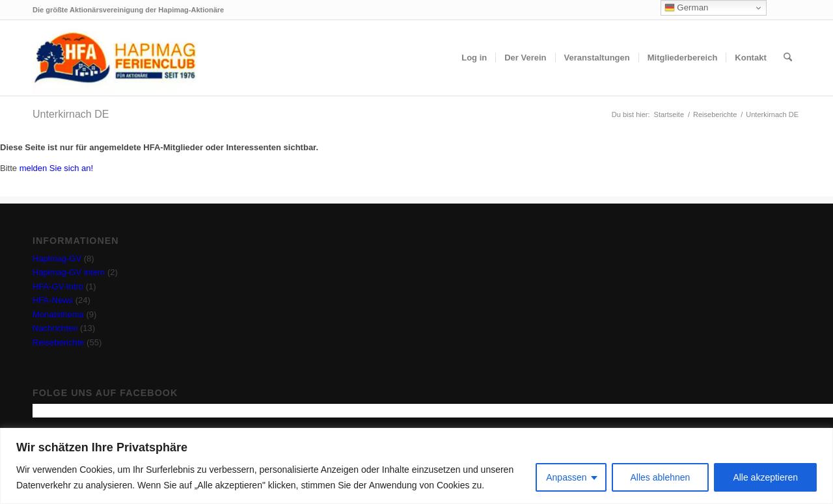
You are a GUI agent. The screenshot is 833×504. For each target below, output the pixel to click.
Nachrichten (55, 328)
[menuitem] (474, 58)
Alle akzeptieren (765, 477)
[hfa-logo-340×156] (115, 58)
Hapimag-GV (57, 259)
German (687, 8)
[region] (416, 466)
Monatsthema (58, 314)
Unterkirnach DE (71, 114)
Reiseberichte (59, 342)
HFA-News (53, 300)
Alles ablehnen (661, 477)
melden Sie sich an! (56, 168)
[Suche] (788, 58)
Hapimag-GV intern (69, 272)
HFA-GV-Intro (58, 286)
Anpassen (566, 477)
